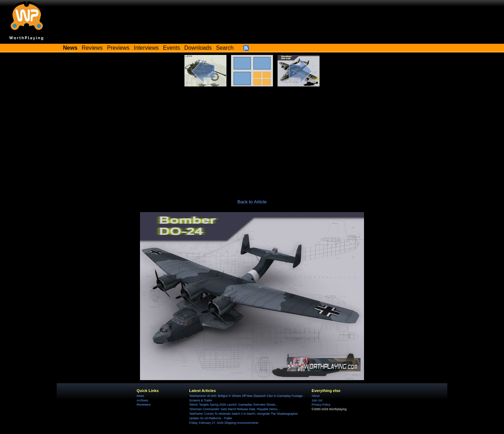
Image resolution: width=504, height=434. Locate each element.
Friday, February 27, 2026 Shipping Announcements (224, 423)
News (140, 396)
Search (225, 48)
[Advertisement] (252, 139)
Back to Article (252, 202)
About (315, 396)
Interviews (146, 48)
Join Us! (317, 400)
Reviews (92, 48)
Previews (118, 48)
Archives (142, 400)
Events (171, 48)
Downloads (198, 48)
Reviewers (143, 405)
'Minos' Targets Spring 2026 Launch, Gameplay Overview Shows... (233, 405)
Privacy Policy (321, 405)
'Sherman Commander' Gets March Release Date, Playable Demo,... (235, 409)
